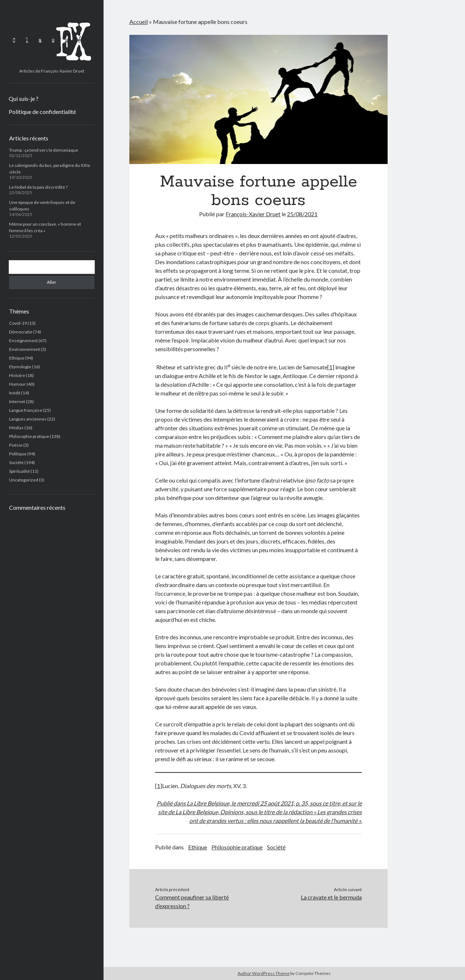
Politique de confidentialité (42, 112)
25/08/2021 (302, 214)
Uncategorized (24, 480)
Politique (18, 454)
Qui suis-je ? (24, 99)
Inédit (15, 393)
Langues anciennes (28, 419)
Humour (17, 384)
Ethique (17, 358)
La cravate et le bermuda (331, 897)
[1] (331, 367)
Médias (16, 428)
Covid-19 (18, 323)
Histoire (17, 375)
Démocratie (21, 332)
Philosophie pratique (29, 436)
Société (16, 462)
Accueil (139, 22)
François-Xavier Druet (253, 214)
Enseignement (23, 341)
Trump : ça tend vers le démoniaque (44, 150)
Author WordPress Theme (264, 973)
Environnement (25, 349)
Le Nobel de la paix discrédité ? (38, 187)
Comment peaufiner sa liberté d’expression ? (192, 901)
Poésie (16, 445)
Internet (17, 401)
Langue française (26, 410)
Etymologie (20, 367)
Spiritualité (19, 471)
